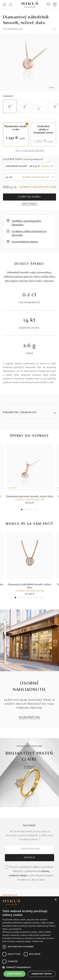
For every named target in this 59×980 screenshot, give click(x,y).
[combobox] (30, 166)
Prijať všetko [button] (15, 974)
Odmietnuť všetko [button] (42, 974)
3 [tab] (28, 510)
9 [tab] (41, 598)
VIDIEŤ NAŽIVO (29, 204)
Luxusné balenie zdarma (25, 242)
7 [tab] (34, 598)
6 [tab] (37, 510)
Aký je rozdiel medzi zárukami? (30, 151)
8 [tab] (37, 598)
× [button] (55, 900)
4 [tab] (31, 510)
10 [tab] (44, 598)
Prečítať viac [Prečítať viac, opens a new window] (38, 941)
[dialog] (29, 938)
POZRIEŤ (30, 767)
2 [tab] (25, 510)
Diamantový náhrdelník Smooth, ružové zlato (30, 586)
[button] (29, 967)
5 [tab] (34, 510)
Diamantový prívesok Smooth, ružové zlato (30, 497)
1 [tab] (22, 510)
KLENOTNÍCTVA (30, 717)
